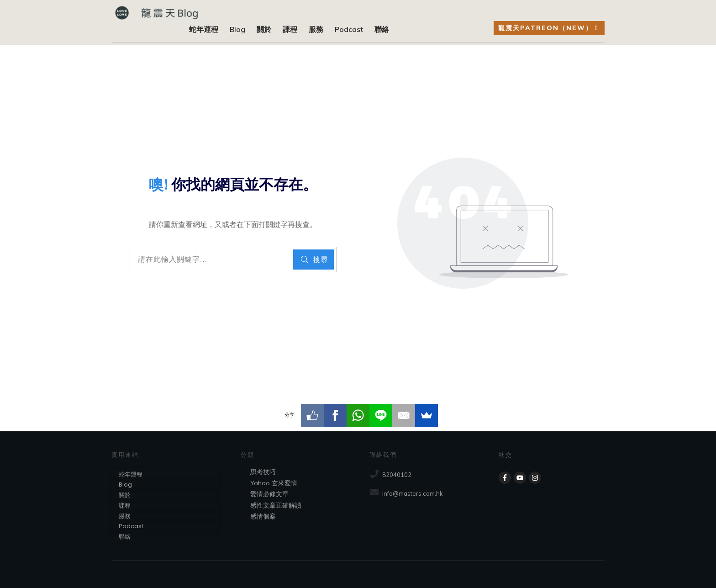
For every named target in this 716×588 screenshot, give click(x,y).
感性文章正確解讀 (276, 505)
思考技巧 (263, 472)
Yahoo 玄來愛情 (274, 483)
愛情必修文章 (269, 494)
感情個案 (263, 516)
